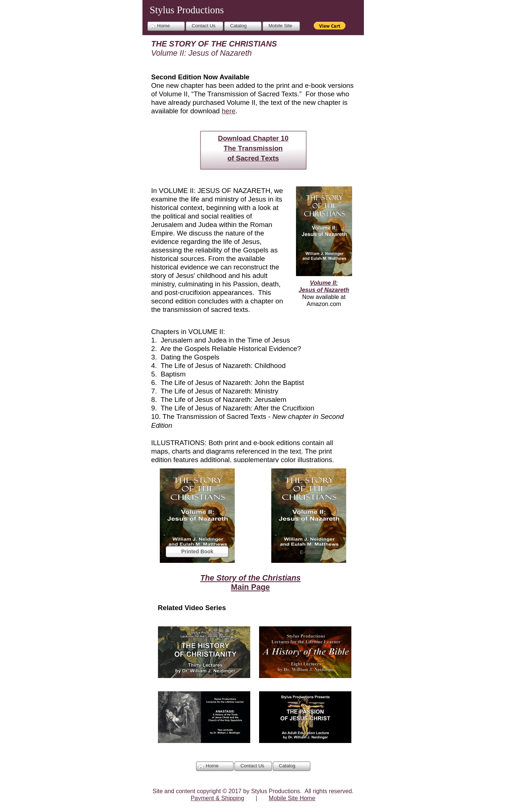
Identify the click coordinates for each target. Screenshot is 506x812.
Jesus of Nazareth (324, 290)
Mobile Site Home (292, 798)
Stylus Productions (187, 10)
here (229, 111)
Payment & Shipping (218, 798)
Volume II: (324, 283)
